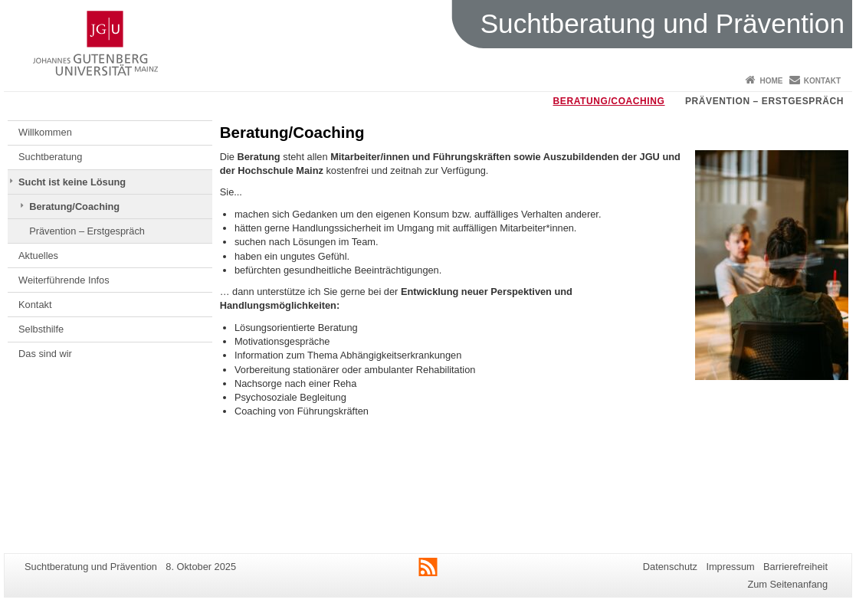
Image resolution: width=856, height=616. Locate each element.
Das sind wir (45, 354)
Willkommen (45, 132)
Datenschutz (670, 567)
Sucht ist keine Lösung (72, 182)
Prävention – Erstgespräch (764, 101)
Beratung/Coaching (609, 101)
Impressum (730, 567)
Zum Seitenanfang (787, 584)
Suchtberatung (50, 157)
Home (771, 81)
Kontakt (822, 81)
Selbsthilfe (41, 329)
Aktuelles (38, 256)
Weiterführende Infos (64, 280)
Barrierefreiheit (795, 567)
